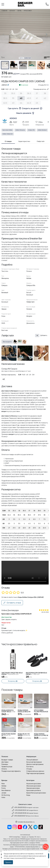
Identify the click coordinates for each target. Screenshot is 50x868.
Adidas (4, 786)
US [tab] (10, 89)
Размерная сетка (41, 89)
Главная (4, 11)
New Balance (6, 790)
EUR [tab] (3, 89)
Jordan (4, 793)
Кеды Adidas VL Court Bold (8, 711)
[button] (47, 35)
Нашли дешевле (25, 113)
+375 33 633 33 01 (19, 810)
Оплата (4, 769)
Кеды (28, 795)
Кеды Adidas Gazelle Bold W (24, 711)
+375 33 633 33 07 (19, 816)
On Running (6, 795)
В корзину (13, 681)
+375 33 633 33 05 (19, 813)
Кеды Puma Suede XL (9, 735)
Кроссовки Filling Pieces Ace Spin (41, 711)
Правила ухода (7, 767)
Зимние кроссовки (33, 788)
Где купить (14, 108)
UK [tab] (13, 89)
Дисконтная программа (35, 764)
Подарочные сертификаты (11, 771)
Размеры (5, 764)
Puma (3, 788)
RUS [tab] (7, 89)
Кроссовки (28, 11)
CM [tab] (16, 89)
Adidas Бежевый (42, 130)
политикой (19, 858)
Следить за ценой (32, 108)
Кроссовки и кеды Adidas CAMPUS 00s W (16, 614)
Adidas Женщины (20, 130)
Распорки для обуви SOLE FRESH (36, 674)
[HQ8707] (15, 342)
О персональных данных (35, 771)
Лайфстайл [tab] (41, 141)
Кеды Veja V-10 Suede (24, 735)
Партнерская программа (35, 773)
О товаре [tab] (8, 141)
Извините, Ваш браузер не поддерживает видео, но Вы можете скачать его (25, 573)
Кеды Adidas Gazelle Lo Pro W (41, 735)
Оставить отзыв (12, 603)
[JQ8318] (24, 342)
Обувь (19, 11)
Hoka (3, 797)
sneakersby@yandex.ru (25, 822)
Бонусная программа (34, 762)
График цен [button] (7, 77)
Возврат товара (7, 760)
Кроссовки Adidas (7, 130)
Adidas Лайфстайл (8, 134)
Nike (3, 784)
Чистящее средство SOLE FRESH (12, 674)
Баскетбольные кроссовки (36, 793)
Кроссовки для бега (34, 790)
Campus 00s (31, 130)
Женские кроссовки (34, 786)
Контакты (30, 767)
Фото (21, 58)
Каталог (12, 11)
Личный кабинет (32, 760)
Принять (8, 862)
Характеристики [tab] (24, 141)
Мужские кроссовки (34, 784)
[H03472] (20, 342)
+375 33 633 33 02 (19, 807)
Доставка (5, 762)
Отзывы (29, 769)
